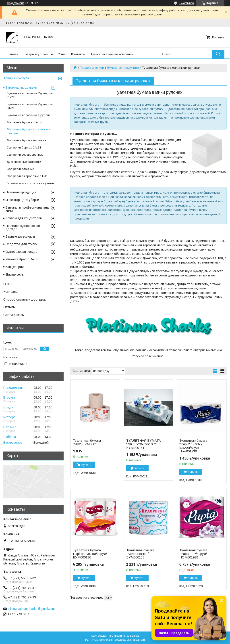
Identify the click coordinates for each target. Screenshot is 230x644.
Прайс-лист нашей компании (112, 54)
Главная (12, 54)
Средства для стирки (22, 244)
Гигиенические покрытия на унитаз (30, 183)
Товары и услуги (35, 54)
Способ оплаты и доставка (24, 299)
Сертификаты (14, 315)
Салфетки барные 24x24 (24, 147)
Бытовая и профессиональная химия (28, 209)
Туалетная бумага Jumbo (24, 122)
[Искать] (218, 54)
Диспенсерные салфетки (24, 162)
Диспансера (15, 274)
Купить (86, 465)
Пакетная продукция (21, 192)
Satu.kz (135, 636)
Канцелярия (15, 267)
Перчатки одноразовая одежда (23, 227)
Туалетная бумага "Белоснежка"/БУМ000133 (140, 554)
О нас (62, 54)
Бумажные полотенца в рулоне (29, 115)
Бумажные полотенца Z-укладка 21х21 (30, 95)
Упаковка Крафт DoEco (22, 259)
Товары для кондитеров (24, 218)
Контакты (78, 54)
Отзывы (9, 307)
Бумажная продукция (123, 68)
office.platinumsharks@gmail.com (31, 609)
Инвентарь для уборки (22, 200)
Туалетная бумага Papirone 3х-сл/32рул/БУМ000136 (90, 554)
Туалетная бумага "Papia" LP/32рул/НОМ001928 (193, 554)
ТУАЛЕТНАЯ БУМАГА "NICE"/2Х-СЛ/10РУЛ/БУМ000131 (144, 444)
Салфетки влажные (20, 169)
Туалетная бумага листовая (26, 140)
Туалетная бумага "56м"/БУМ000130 (87, 442)
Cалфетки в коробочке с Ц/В (27, 176)
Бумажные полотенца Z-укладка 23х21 (30, 106)
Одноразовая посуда (21, 252)
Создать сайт (15, 3)
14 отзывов (187, 3)
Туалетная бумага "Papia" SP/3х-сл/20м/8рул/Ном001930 (193, 446)
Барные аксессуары (20, 236)
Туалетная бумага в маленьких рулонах (28, 131)
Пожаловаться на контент (129, 640)
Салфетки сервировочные (25, 155)
